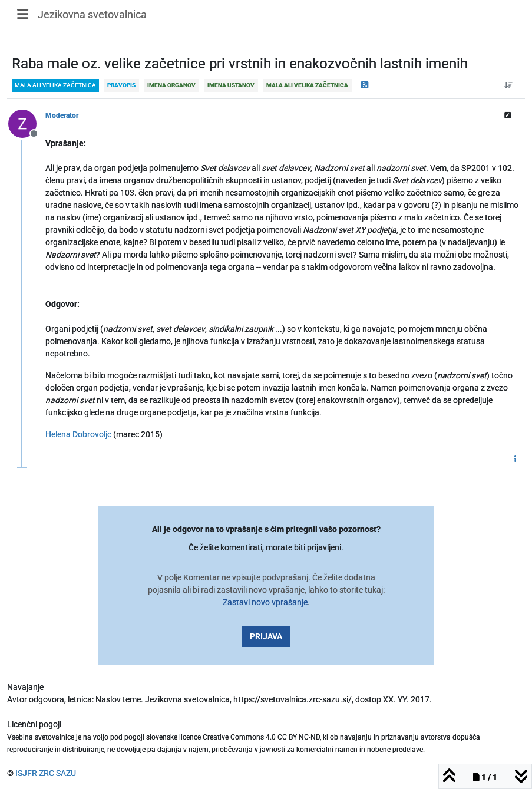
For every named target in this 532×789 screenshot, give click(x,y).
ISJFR (26, 773)
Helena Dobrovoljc (78, 434)
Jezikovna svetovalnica (92, 14)
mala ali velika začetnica (55, 85)
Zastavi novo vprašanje (265, 602)
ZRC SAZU (57, 773)
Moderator (62, 115)
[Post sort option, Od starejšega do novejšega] (509, 85)
